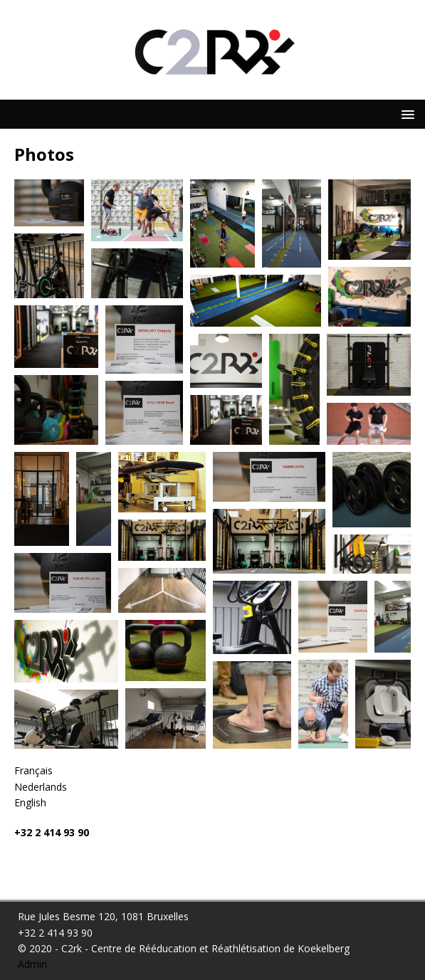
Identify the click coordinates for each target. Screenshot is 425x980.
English (30, 802)
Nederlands (41, 787)
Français (33, 770)
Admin (32, 964)
